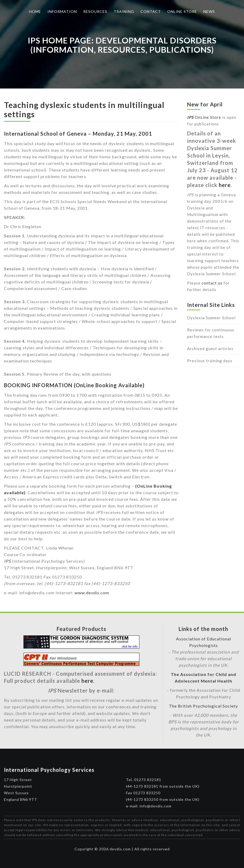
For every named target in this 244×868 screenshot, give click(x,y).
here (225, 185)
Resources (95, 11)
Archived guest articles (210, 349)
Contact (151, 11)
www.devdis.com (92, 593)
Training (124, 11)
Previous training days (210, 361)
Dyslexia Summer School (211, 318)
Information (62, 11)
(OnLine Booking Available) (109, 385)
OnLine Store (204, 117)
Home (35, 11)
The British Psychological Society (203, 706)
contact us (212, 283)
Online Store (182, 11)
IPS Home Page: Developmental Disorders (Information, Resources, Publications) (122, 45)
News (209, 11)
